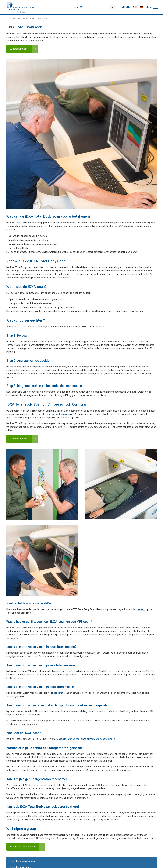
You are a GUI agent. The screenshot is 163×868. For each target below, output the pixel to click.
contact (141, 609)
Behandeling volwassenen (22, 861)
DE (142, 7)
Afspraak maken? (19, 49)
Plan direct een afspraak (23, 847)
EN (135, 7)
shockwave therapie (57, 414)
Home (76, 7)
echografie (40, 414)
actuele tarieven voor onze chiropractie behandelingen (87, 739)
